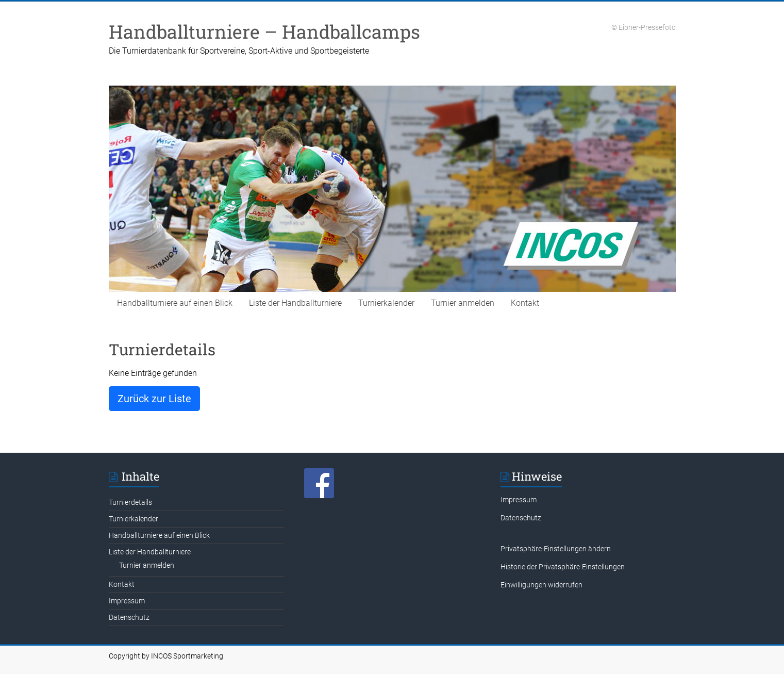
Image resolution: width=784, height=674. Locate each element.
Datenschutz (129, 617)
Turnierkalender (386, 303)
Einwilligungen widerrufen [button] (541, 585)
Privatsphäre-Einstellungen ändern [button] (556, 549)
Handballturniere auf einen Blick (175, 303)
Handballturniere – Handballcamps (264, 31)
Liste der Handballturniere (295, 303)
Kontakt (525, 303)
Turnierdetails (130, 502)
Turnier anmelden (463, 303)
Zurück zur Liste (154, 399)
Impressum (127, 601)
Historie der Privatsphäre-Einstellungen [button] (563, 567)
